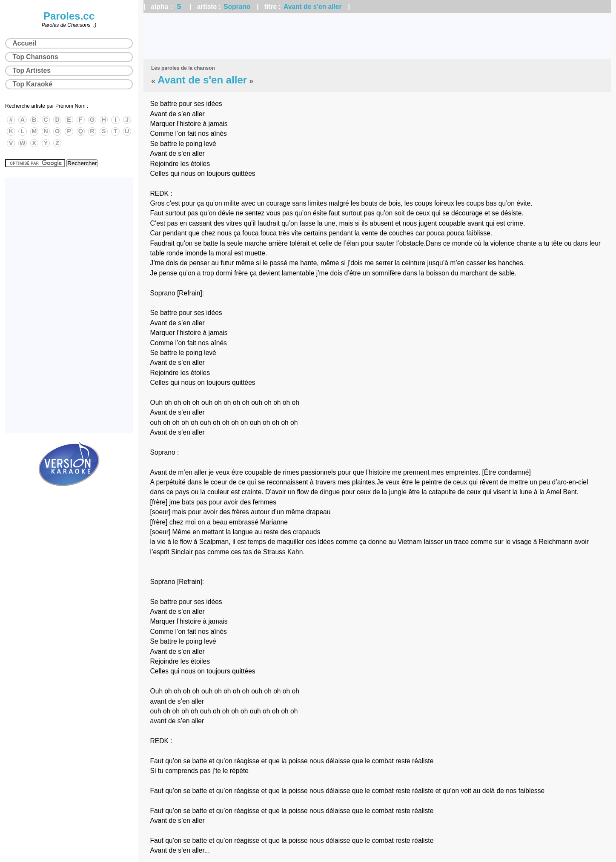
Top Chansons (36, 57)
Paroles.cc (69, 16)
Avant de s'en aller (313, 7)
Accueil (24, 43)
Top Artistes (32, 70)
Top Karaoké (33, 84)
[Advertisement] (377, 36)
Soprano (237, 7)
